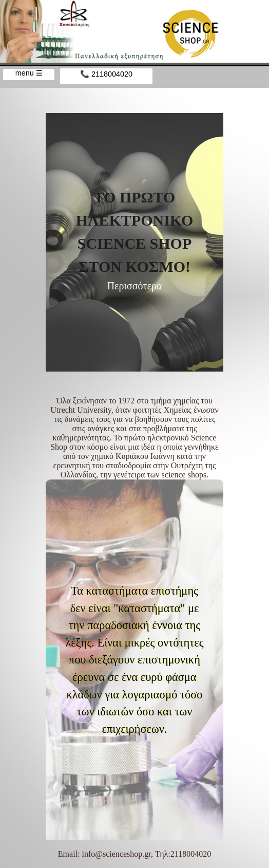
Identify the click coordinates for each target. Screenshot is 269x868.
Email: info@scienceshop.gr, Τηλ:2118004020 (134, 854)
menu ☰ (29, 73)
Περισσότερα (135, 286)
